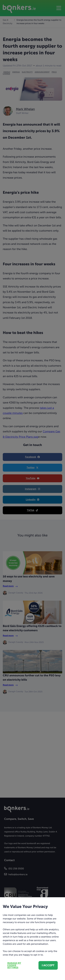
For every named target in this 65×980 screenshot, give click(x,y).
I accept (48, 965)
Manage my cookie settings (14, 965)
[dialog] (32, 490)
